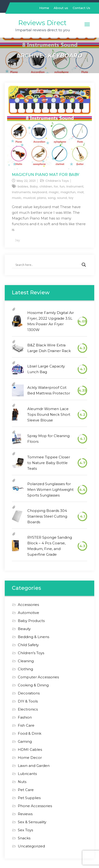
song (52, 198)
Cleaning (26, 661)
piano (42, 198)
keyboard (40, 192)
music (17, 198)
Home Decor (30, 758)
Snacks (24, 838)
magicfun (68, 192)
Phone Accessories (35, 806)
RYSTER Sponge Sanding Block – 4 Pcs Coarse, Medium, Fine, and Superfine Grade (50, 546)
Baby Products (31, 621)
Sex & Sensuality (32, 822)
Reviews (25, 814)
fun (62, 186)
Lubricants (27, 774)
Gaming (25, 741)
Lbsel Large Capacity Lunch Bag (46, 369)
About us (61, 8)
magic (54, 192)
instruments (21, 192)
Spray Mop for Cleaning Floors (48, 439)
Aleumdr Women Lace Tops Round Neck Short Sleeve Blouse (49, 414)
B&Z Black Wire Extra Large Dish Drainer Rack (49, 348)
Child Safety (28, 645)
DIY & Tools (28, 701)
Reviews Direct (42, 23)
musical (29, 198)
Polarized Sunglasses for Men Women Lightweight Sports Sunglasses (50, 490)
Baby (34, 186)
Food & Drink (30, 733)
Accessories (28, 605)
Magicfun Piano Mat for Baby (46, 175)
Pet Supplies (29, 798)
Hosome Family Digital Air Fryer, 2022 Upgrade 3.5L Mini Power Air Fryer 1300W (51, 321)
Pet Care (26, 790)
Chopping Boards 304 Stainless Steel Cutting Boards (47, 516)
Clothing (25, 669)
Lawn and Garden (34, 766)
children (46, 186)
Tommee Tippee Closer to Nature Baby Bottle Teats (49, 463)
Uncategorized (31, 846)
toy (71, 198)
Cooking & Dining (33, 685)
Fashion (25, 717)
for (56, 186)
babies (23, 186)
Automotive (28, 613)
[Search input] (47, 265)
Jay (17, 240)
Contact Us (81, 8)
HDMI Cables (30, 749)
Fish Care (26, 725)
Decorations (29, 693)
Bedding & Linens (33, 637)
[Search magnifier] (84, 265)
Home (44, 8)
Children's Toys (57, 181)
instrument (75, 186)
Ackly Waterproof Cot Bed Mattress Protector (49, 390)
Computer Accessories (38, 677)
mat (80, 192)
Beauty (24, 629)
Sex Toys (25, 830)
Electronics (28, 709)
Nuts (22, 782)
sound (62, 198)
